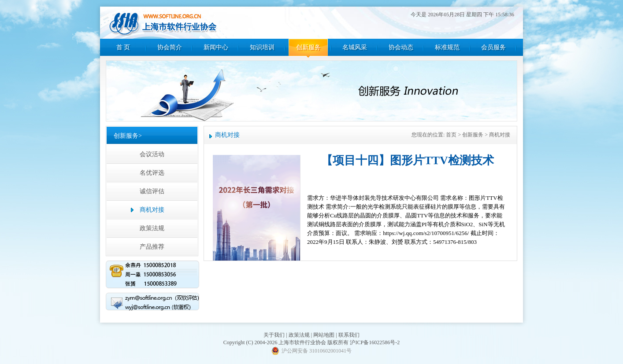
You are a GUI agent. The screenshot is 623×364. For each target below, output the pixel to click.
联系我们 (349, 335)
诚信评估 (152, 191)
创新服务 (308, 47)
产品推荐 (152, 247)
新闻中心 (216, 47)
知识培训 (262, 47)
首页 (451, 135)
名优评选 (152, 173)
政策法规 (152, 228)
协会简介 (170, 47)
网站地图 (324, 335)
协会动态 (401, 47)
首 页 (123, 47)
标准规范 (447, 47)
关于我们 (274, 335)
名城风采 (355, 47)
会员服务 (493, 47)
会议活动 (152, 154)
